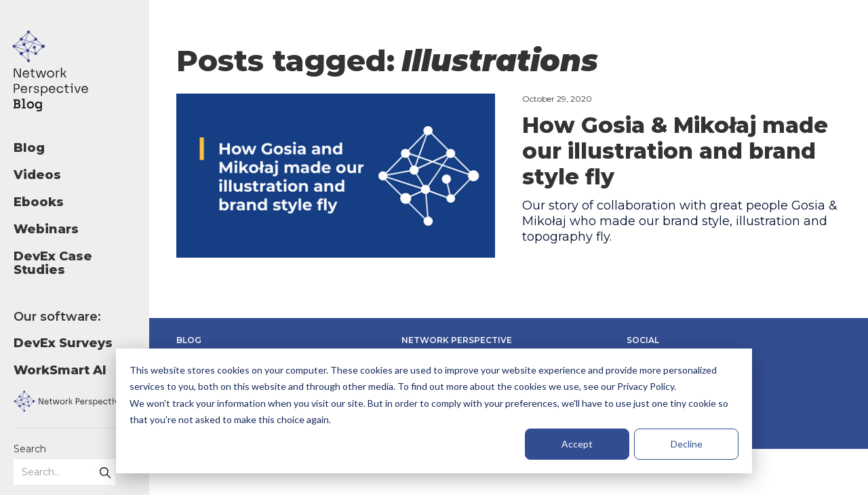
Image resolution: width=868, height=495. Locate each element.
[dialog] (434, 411)
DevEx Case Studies (53, 263)
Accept (577, 444)
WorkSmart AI (60, 370)
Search (30, 449)
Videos (37, 175)
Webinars (46, 229)
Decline (687, 444)
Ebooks (39, 202)
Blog (29, 148)
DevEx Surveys (63, 343)
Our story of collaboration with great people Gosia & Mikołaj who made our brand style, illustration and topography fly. (680, 221)
